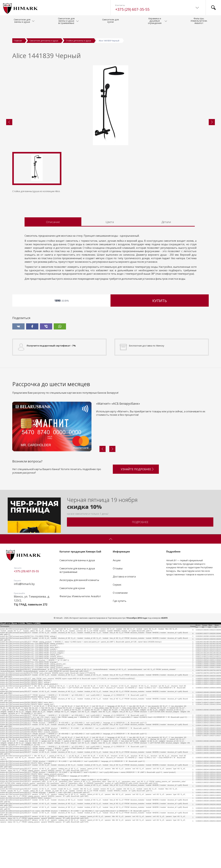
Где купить (120, 646)
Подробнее (140, 567)
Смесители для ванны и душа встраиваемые (77, 615)
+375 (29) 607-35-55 (132, 9)
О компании (120, 638)
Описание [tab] (53, 267)
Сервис (117, 630)
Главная (18, 41)
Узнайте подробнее (138, 513)
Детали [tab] (166, 267)
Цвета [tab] (110, 267)
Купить (160, 346)
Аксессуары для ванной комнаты (79, 625)
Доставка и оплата (124, 622)
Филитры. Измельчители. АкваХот (80, 641)
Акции (117, 605)
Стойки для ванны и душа (78, 41)
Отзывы (118, 614)
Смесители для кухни (72, 633)
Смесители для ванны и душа (44, 41)
